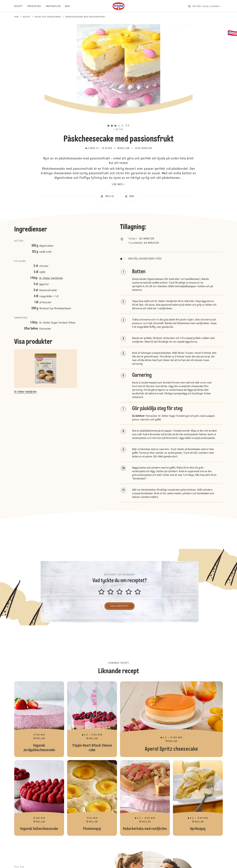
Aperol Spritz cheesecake (171, 719)
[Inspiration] (55, 6)
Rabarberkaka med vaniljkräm (145, 798)
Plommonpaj (92, 798)
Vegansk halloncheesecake (39, 798)
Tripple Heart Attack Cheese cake (92, 719)
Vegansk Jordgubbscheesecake (39, 719)
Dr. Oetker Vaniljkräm (51, 278)
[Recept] (21, 6)
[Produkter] (37, 6)
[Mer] (70, 6)
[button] (118, 120)
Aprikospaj (198, 798)
